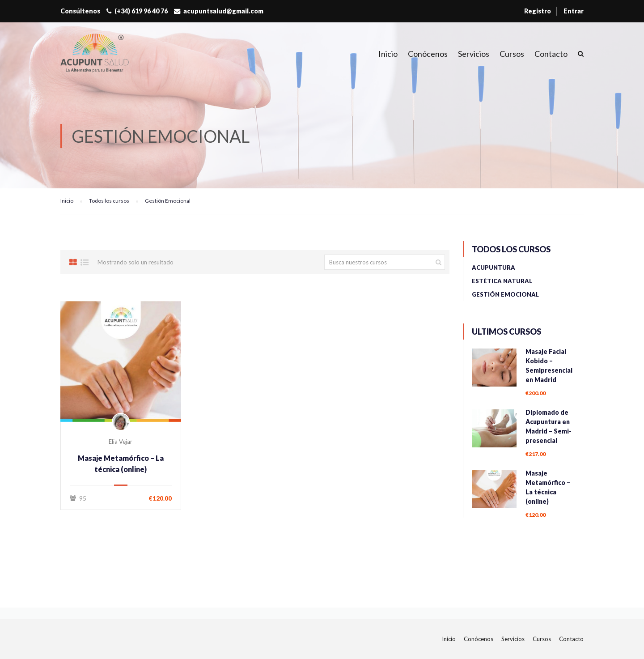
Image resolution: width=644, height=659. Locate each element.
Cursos (512, 54)
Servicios (474, 54)
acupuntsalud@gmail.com (223, 11)
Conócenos (428, 54)
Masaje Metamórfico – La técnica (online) (121, 463)
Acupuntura (494, 268)
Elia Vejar (121, 442)
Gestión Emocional (505, 294)
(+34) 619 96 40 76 (141, 11)
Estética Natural (502, 281)
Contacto (551, 54)
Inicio (388, 54)
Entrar (574, 11)
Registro (538, 11)
